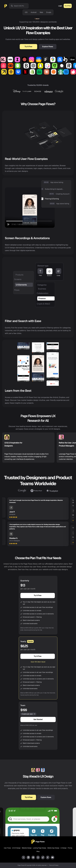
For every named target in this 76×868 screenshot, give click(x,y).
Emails (49, 12)
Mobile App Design (53, 848)
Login (60, 6)
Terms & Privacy (54, 865)
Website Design (27, 848)
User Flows (7, 848)
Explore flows (46, 797)
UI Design (64, 848)
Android (34, 12)
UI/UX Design (16, 848)
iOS (26, 12)
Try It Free (68, 6)
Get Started (38, 719)
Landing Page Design (40, 848)
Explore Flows (48, 47)
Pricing (70, 848)
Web (41, 12)
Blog (38, 851)
